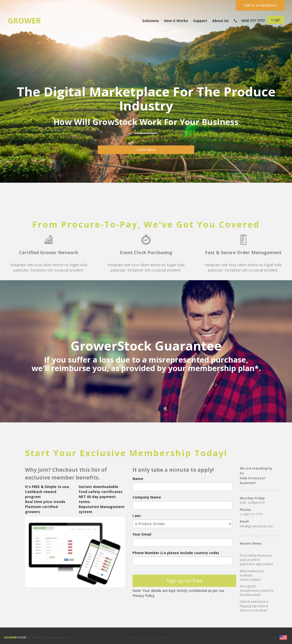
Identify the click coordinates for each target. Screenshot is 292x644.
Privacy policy (159, 637)
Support (200, 21)
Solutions (151, 21)
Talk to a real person (260, 5)
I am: (137, 516)
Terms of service (135, 637)
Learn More (146, 150)
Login (276, 20)
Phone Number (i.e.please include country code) (176, 553)
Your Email (142, 534)
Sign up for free (184, 581)
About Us (220, 21)
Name (138, 479)
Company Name (147, 497)
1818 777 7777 (249, 21)
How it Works (176, 21)
